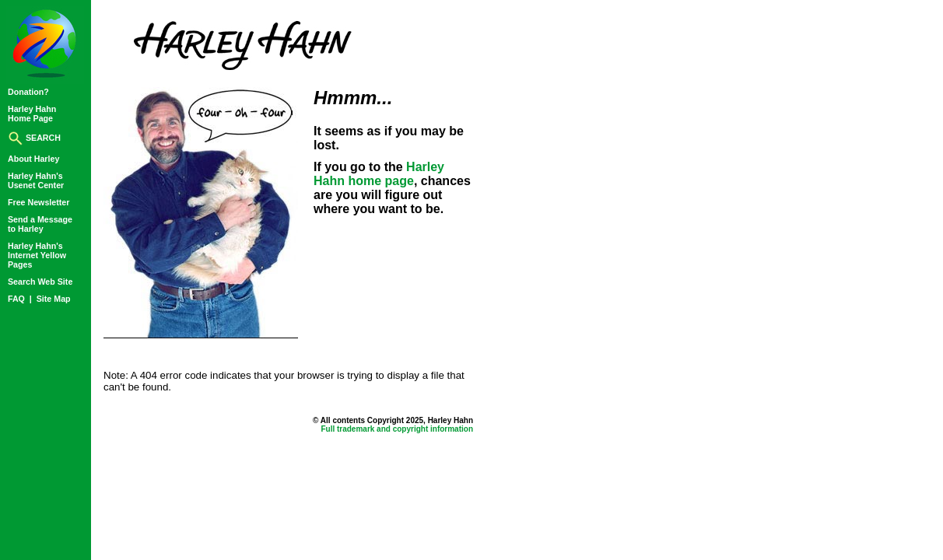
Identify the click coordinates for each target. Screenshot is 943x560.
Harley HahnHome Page (32, 114)
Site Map (54, 299)
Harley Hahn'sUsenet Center (36, 180)
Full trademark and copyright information (397, 429)
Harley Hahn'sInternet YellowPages (37, 255)
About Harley (33, 159)
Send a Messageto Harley (40, 224)
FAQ (18, 299)
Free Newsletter (39, 202)
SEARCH (34, 138)
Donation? (28, 92)
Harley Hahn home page (379, 174)
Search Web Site (40, 282)
